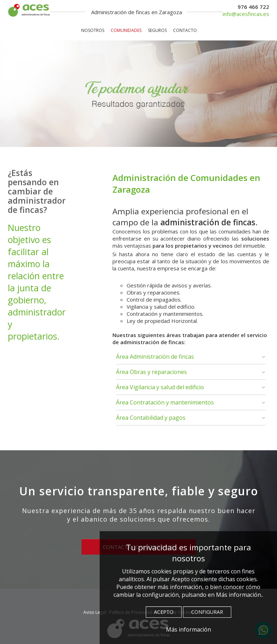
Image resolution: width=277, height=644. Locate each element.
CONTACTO (185, 30)
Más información (189, 629)
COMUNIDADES (126, 30)
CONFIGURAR (207, 612)
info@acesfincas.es (246, 14)
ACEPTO (164, 612)
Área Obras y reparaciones (151, 372)
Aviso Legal (95, 612)
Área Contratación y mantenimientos (165, 402)
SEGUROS (157, 30)
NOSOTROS (93, 30)
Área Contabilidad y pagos (151, 418)
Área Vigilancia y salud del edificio (160, 387)
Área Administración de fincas (155, 357)
